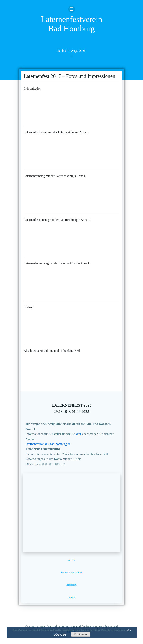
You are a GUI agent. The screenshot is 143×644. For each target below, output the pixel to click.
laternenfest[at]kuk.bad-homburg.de (48, 444)
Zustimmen (81, 634)
